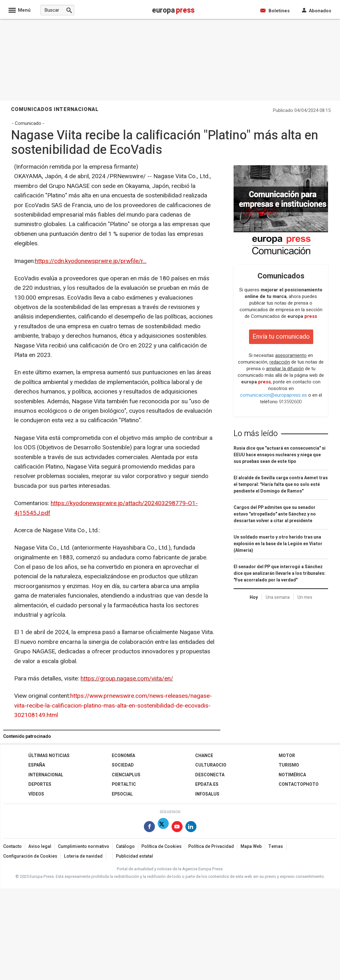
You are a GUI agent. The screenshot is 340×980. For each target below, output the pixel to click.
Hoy (254, 597)
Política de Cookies (161, 846)
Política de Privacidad (211, 846)
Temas (276, 846)
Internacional (46, 775)
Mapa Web (251, 846)
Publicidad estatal (134, 856)
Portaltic (124, 784)
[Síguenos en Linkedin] (191, 828)
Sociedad (123, 765)
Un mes (305, 597)
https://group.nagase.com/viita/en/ (127, 679)
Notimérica (292, 775)
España (37, 765)
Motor (287, 756)
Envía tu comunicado (281, 337)
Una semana (278, 597)
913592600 (290, 402)
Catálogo (125, 846)
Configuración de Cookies (30, 856)
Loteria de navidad (83, 856)
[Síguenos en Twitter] (163, 828)
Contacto (12, 846)
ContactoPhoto (299, 784)
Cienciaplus (126, 775)
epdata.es (207, 784)
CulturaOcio (211, 765)
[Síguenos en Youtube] (177, 828)
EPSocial (122, 794)
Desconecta (210, 775)
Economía (123, 756)
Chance (204, 756)
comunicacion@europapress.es (273, 395)
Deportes (40, 784)
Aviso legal (40, 846)
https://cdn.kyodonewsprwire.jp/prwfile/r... (91, 261)
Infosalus (207, 794)
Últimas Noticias (49, 756)
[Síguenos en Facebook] (149, 828)
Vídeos (36, 794)
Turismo (289, 765)
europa (302, 316)
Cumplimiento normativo (84, 846)
